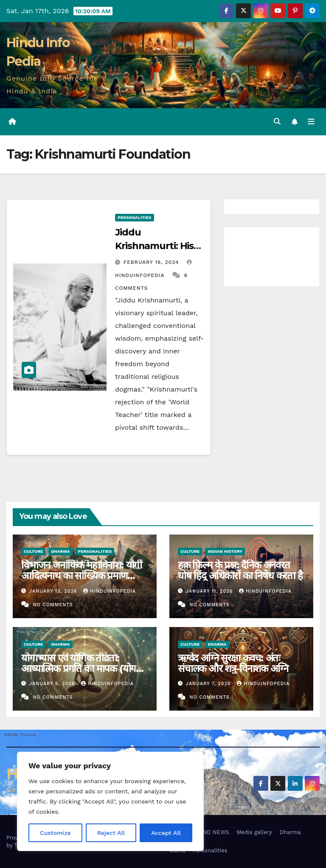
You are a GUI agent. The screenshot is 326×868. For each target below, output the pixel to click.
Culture (33, 551)
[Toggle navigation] (311, 122)
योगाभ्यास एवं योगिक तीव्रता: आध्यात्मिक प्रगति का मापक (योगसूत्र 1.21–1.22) (84, 668)
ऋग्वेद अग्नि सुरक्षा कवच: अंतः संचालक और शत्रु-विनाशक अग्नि (233, 663)
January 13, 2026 (54, 591)
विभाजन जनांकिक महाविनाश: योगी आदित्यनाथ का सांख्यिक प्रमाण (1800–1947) (81, 575)
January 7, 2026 (209, 684)
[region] (110, 801)
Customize (55, 833)
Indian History (225, 551)
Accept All (166, 833)
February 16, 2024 (152, 262)
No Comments (53, 605)
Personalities (135, 217)
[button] (277, 122)
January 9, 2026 (53, 684)
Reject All (111, 833)
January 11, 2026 (211, 591)
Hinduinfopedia (110, 591)
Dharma (60, 551)
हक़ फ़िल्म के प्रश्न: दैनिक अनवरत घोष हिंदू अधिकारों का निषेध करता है (240, 570)
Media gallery (254, 832)
